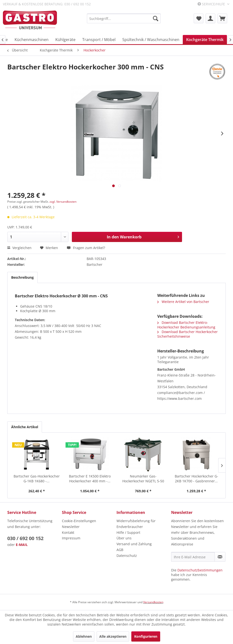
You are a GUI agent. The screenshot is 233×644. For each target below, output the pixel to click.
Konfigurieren (146, 636)
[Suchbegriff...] (124, 18)
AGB (120, 550)
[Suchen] (156, 18)
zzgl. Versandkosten (63, 202)
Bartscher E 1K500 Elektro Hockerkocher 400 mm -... (90, 479)
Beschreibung (22, 277)
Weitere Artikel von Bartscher (183, 302)
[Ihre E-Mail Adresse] (193, 557)
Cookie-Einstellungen (79, 521)
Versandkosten (153, 602)
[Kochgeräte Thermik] (205, 40)
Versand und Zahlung (134, 544)
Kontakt (68, 532)
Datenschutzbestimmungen (200, 570)
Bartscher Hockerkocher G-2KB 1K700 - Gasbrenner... (196, 479)
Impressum (71, 538)
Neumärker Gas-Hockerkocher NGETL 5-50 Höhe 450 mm (143, 479)
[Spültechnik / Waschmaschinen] (151, 40)
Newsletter (71, 527)
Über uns (124, 538)
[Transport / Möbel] (99, 40)
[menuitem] (124, 18)
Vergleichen (19, 248)
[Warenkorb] (222, 18)
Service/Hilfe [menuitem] (212, 4)
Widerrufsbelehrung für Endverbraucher (136, 524)
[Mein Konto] (210, 18)
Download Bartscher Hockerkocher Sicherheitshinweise (187, 334)
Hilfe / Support (128, 532)
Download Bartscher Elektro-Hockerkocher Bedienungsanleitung (186, 325)
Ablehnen (84, 636)
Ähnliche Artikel (25, 427)
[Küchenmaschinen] (32, 40)
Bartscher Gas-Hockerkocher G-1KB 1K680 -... (37, 479)
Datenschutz (127, 556)
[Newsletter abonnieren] (220, 557)
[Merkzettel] (199, 18)
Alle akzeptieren (113, 636)
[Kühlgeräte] (65, 40)
